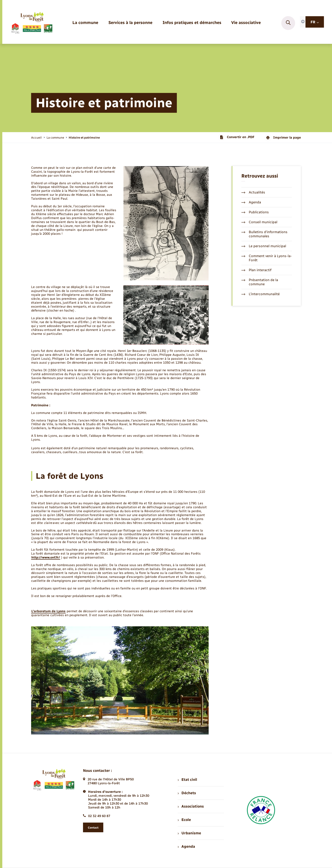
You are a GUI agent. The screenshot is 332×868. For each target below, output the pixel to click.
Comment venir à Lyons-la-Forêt (267, 258)
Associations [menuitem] (191, 806)
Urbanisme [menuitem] (189, 833)
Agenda (251, 202)
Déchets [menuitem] (187, 793)
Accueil (36, 138)
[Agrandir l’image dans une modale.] (166, 223)
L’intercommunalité (261, 294)
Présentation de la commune (260, 282)
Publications (255, 212)
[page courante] (84, 138)
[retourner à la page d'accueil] (32, 23)
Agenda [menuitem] (186, 846)
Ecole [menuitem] (184, 820)
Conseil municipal (259, 222)
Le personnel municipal (264, 246)
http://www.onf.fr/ (46, 557)
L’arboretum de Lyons (48, 611)
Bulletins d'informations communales (264, 234)
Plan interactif (256, 270)
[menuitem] (85, 23)
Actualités (253, 192)
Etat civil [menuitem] (187, 780)
